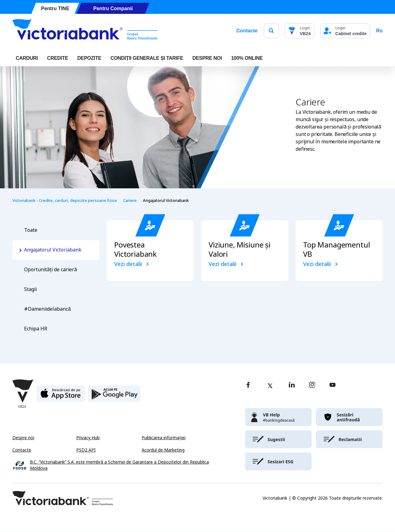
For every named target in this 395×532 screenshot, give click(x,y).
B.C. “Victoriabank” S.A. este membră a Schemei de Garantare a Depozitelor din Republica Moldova (119, 465)
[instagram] (312, 385)
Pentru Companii (113, 8)
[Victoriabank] (85, 31)
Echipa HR (36, 329)
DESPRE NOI (207, 58)
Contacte (247, 31)
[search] (271, 31)
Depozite (89, 58)
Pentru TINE (55, 8)
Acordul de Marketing (163, 450)
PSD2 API (86, 450)
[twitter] (270, 386)
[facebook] (248, 385)
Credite (58, 58)
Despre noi (23, 438)
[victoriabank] (278, 417)
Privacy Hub (88, 438)
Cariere (130, 201)
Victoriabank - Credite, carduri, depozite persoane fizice (65, 201)
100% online (247, 58)
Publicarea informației (164, 438)
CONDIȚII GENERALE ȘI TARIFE (147, 58)
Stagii (30, 289)
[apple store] (61, 396)
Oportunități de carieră (50, 270)
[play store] (114, 396)
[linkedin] (292, 385)
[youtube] (333, 385)
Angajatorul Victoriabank (53, 250)
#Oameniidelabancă (47, 309)
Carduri (27, 58)
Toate (31, 230)
